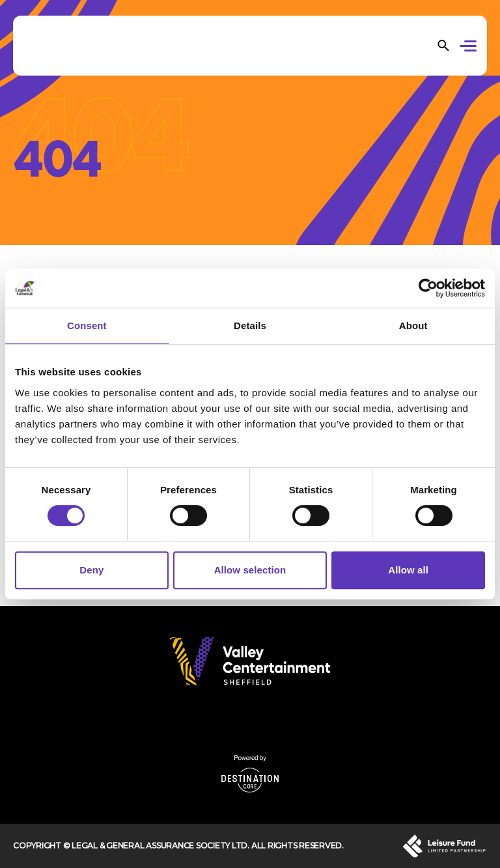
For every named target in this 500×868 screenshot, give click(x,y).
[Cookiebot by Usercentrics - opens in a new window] (428, 288)
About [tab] (413, 325)
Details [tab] (250, 325)
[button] (470, 48)
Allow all (408, 570)
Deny (91, 570)
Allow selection (250, 570)
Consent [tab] (87, 325)
